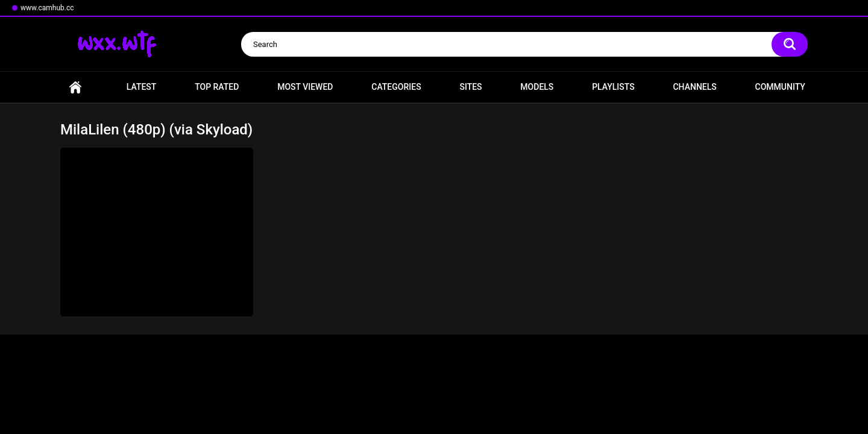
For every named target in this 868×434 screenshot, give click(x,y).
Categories (396, 87)
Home (75, 87)
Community (780, 87)
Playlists (613, 87)
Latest (142, 87)
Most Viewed (305, 87)
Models (537, 87)
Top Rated (217, 87)
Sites (470, 87)
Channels (694, 87)
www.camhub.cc (47, 8)
